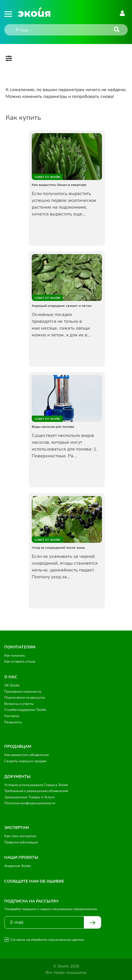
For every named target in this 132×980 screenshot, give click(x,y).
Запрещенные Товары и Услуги (29, 797)
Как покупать (15, 656)
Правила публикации (21, 842)
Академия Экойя (17, 866)
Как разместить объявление (27, 755)
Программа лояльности (23, 692)
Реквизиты (13, 722)
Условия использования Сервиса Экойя (36, 785)
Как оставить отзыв (20, 661)
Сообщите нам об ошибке (34, 881)
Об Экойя (12, 685)
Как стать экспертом (20, 836)
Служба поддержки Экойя (25, 710)
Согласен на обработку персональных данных (47, 940)
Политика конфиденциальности (30, 803)
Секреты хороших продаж (25, 761)
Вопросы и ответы (19, 704)
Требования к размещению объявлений (36, 791)
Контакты (12, 716)
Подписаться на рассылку (25, 698)
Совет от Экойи (47, 177)
